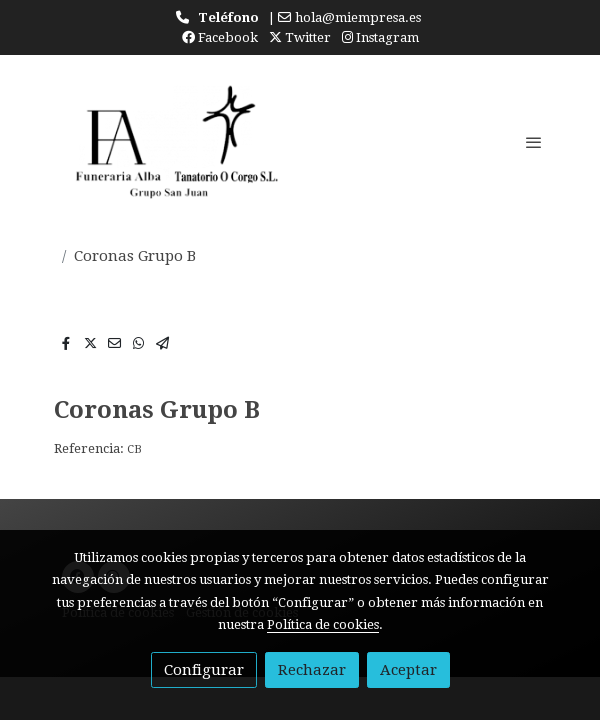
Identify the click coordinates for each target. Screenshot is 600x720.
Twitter (300, 37)
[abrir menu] (534, 142)
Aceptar (408, 670)
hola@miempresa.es (358, 17)
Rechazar (312, 670)
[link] (170, 142)
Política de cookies (323, 624)
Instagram (380, 37)
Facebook (220, 37)
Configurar (204, 670)
